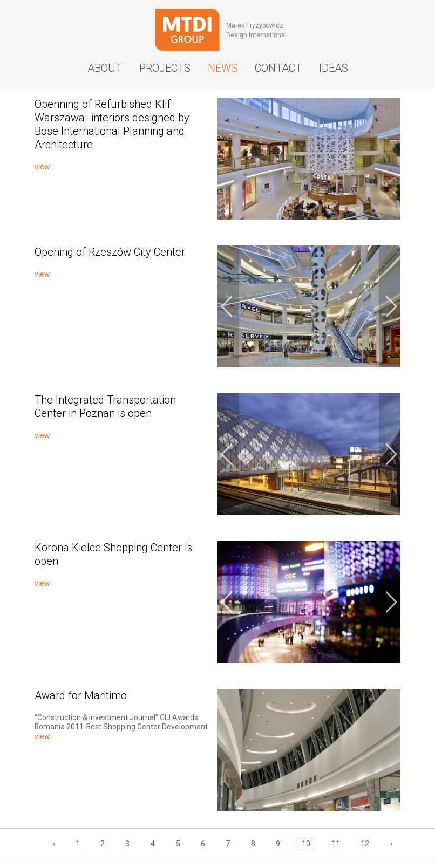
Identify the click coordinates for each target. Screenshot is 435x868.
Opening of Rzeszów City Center (110, 252)
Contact (278, 68)
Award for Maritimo (81, 695)
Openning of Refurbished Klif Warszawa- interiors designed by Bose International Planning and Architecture (112, 124)
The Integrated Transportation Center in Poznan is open (105, 406)
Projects (165, 68)
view (42, 167)
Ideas (334, 68)
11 (336, 844)
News (223, 68)
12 (365, 844)
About (105, 68)
